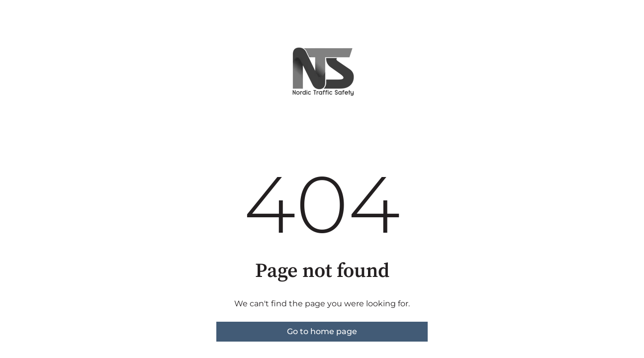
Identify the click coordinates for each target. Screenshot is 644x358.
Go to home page (322, 331)
